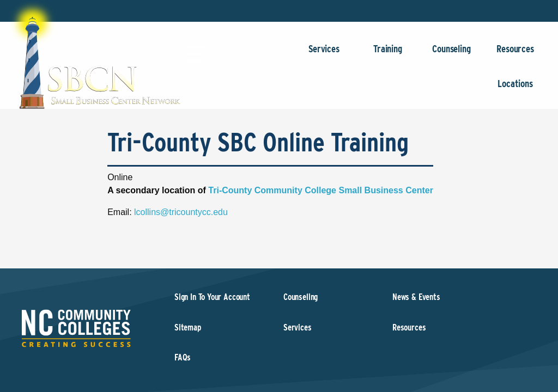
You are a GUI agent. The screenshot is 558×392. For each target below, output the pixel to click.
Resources (515, 54)
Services (324, 54)
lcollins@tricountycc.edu (181, 212)
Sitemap (188, 327)
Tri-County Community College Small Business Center (321, 190)
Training (388, 54)
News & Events (416, 297)
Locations (515, 89)
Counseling (451, 54)
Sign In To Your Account (212, 297)
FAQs (183, 357)
